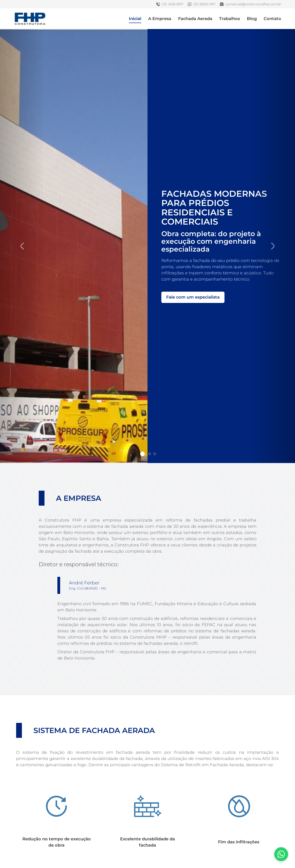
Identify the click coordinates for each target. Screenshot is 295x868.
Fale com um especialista (193, 297)
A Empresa (160, 19)
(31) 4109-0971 (170, 4)
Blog (252, 19)
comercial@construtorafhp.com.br (251, 4)
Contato (272, 19)
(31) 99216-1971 (202, 4)
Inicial (135, 19)
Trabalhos (230, 19)
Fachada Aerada (195, 19)
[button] (22, 246)
